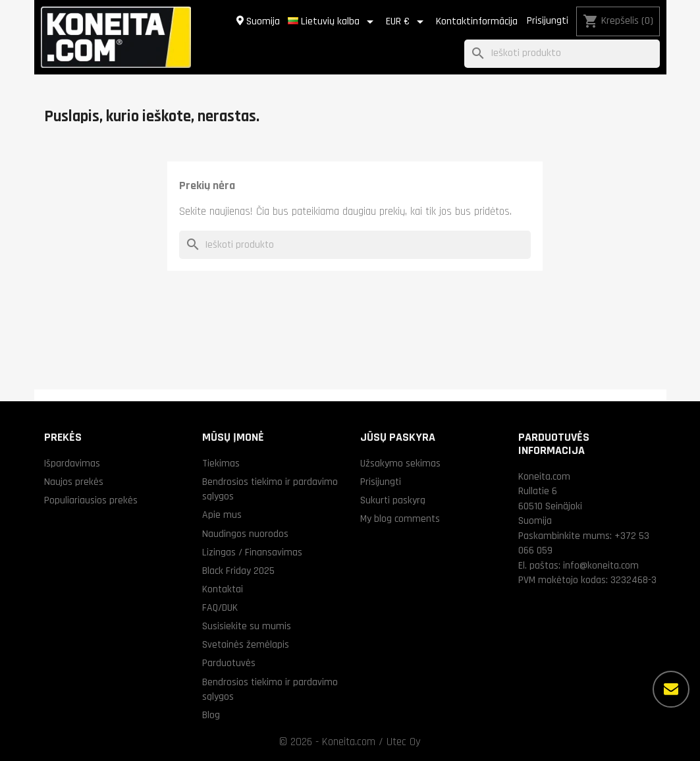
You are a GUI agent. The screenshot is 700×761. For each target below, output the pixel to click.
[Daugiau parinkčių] (671, 689)
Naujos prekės (74, 482)
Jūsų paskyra (398, 437)
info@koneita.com (601, 565)
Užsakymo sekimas (400, 463)
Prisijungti (548, 21)
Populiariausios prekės (91, 500)
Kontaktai (223, 589)
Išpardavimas (72, 463)
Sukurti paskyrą (393, 500)
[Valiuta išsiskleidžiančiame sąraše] (407, 22)
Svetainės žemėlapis (246, 644)
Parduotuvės (229, 663)
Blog (211, 715)
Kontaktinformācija (477, 21)
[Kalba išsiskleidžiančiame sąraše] (333, 22)
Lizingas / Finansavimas (252, 552)
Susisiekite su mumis (247, 626)
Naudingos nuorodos (245, 534)
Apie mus (222, 515)
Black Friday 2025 (238, 571)
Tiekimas (221, 463)
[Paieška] (562, 54)
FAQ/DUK (220, 607)
